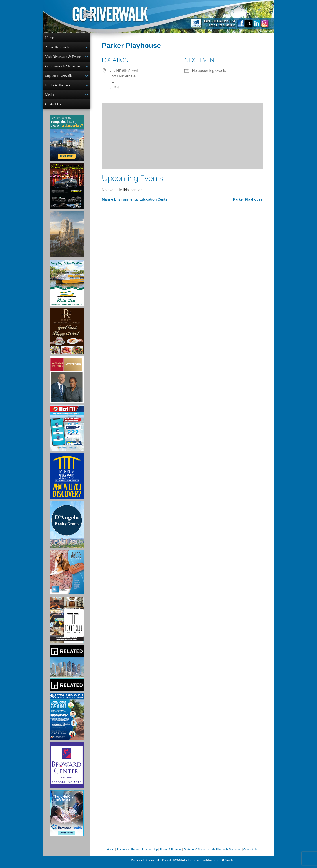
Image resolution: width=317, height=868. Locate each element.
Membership (150, 853)
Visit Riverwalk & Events (63, 57)
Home (49, 38)
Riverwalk (123, 853)
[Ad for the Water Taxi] (67, 286)
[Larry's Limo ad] (67, 190)
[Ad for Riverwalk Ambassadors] (67, 720)
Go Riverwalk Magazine (62, 68)
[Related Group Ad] (67, 672)
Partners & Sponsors (197, 853)
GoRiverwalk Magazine (227, 853)
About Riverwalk (57, 48)
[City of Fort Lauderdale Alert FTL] (67, 431)
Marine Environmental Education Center (135, 199)
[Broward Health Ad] (67, 817)
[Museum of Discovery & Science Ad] (67, 480)
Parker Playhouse (248, 199)
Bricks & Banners (58, 87)
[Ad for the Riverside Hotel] (67, 335)
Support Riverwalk (58, 77)
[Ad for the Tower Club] (67, 623)
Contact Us (53, 107)
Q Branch (227, 864)
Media (50, 97)
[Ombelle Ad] (67, 238)
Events (135, 853)
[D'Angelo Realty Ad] (67, 528)
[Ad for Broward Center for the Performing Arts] (67, 768)
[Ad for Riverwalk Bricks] (67, 576)
